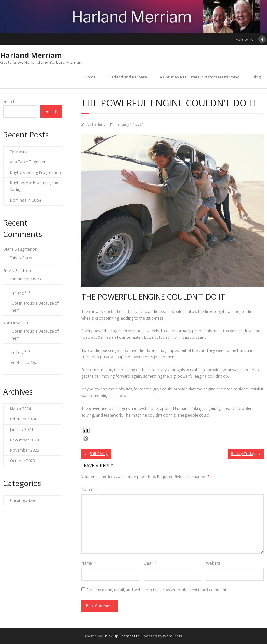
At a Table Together (28, 162)
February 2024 (23, 419)
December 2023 (24, 440)
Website (213, 563)
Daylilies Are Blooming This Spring (34, 186)
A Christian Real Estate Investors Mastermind (200, 77)
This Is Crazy (21, 258)
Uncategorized (23, 501)
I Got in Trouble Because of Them (34, 307)
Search (9, 102)
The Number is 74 (25, 279)
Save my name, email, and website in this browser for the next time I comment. (157, 590)
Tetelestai (19, 152)
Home (90, 77)
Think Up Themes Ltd (121, 636)
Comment (90, 489)
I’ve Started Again (25, 363)
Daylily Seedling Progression (35, 172)
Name (88, 563)
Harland (99, 124)
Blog (256, 77)
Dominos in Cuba (25, 200)
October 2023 (22, 461)
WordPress (172, 636)
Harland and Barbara (128, 77)
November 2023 (25, 450)
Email (150, 563)
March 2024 (20, 409)
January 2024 (22, 429)
